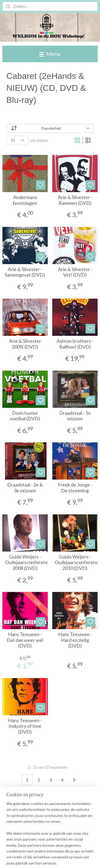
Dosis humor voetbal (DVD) (25, 416)
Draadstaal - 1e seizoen (75, 416)
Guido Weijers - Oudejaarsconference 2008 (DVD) (25, 562)
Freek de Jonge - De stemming (75, 488)
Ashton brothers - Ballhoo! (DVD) (75, 344)
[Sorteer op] (50, 128)
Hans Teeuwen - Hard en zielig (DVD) (75, 640)
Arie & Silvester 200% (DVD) (25, 344)
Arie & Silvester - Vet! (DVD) (75, 272)
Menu (50, 54)
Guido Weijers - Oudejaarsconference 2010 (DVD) (75, 562)
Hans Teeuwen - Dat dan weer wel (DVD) (25, 640)
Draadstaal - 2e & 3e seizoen (25, 488)
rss (70, 858)
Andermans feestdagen (25, 200)
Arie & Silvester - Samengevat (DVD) (25, 272)
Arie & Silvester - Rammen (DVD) (75, 200)
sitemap (60, 858)
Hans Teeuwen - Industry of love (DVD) (25, 726)
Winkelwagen (22, 836)
